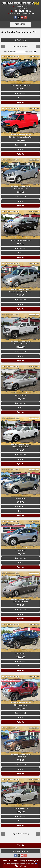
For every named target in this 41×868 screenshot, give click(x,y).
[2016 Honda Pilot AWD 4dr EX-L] (20, 637)
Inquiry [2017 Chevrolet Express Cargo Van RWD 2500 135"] (20, 150)
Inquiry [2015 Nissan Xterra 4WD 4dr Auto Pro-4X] (20, 718)
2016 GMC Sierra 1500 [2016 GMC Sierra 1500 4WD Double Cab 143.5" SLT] (20, 344)
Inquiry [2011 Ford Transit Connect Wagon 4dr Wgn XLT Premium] (20, 304)
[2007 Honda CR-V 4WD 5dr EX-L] (20, 483)
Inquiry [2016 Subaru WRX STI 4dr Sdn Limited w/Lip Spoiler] (20, 821)
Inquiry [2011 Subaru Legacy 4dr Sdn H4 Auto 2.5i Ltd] (20, 769)
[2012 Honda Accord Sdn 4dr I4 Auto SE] (20, 431)
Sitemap (23, 863)
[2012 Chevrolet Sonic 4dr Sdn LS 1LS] (20, 173)
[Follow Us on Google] (26, 17)
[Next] (38, 46)
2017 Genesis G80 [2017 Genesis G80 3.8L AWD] (20, 395)
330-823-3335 (22, 11)
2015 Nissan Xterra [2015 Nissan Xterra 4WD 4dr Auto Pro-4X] (20, 705)
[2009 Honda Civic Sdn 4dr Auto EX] (20, 586)
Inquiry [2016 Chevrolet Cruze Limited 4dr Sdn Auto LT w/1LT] (20, 98)
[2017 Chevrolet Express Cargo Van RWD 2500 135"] (20, 121)
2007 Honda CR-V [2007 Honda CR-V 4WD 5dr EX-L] (20, 499)
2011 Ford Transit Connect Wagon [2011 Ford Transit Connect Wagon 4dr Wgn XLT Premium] (20, 292)
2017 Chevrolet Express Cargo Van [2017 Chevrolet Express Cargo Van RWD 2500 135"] (20, 137)
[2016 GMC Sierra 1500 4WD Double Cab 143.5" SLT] (20, 328)
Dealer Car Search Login (9, 863)
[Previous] (3, 46)
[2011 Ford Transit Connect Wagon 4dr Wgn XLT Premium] (20, 276)
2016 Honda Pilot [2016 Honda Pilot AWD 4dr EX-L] (20, 653)
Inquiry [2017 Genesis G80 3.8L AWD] (20, 408)
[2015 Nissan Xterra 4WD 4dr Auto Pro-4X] (20, 689)
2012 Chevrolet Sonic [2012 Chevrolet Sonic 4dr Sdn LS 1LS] (21, 189)
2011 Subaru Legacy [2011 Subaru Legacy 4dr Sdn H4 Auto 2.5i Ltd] (21, 757)
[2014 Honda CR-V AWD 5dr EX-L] (20, 534)
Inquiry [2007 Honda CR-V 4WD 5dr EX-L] (20, 511)
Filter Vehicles (20, 40)
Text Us (21, 102)
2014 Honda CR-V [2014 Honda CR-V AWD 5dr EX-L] (20, 550)
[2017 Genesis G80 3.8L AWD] (20, 379)
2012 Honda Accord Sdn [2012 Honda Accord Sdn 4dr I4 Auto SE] (21, 447)
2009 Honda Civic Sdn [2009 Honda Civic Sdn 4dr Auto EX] (21, 602)
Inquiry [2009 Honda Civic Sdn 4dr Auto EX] (20, 614)
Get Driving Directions (20, 851)
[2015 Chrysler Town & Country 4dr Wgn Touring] (20, 224)
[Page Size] (35, 52)
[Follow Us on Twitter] (19, 17)
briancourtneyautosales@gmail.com (22, 13)
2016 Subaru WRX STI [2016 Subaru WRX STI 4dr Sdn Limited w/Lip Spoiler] (20, 808)
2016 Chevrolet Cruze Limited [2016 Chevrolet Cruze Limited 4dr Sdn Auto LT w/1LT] (20, 85)
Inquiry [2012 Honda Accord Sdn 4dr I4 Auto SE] (20, 459)
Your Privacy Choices (31, 863)
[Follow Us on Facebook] (15, 17)
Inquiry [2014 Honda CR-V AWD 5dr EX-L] (20, 563)
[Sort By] (18, 52)
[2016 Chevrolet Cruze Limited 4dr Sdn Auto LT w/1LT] (20, 69)
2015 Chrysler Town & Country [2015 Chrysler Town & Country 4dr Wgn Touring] (20, 240)
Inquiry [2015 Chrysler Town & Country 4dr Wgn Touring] (20, 253)
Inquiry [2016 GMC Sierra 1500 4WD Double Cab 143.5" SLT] (20, 356)
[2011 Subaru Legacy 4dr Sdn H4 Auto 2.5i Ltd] (20, 741)
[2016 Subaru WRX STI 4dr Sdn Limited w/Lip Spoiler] (20, 792)
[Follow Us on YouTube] (22, 17)
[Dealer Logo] (20, 3)
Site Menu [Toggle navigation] (20, 24)
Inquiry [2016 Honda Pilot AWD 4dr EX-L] (20, 666)
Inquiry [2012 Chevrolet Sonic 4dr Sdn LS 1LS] (20, 201)
